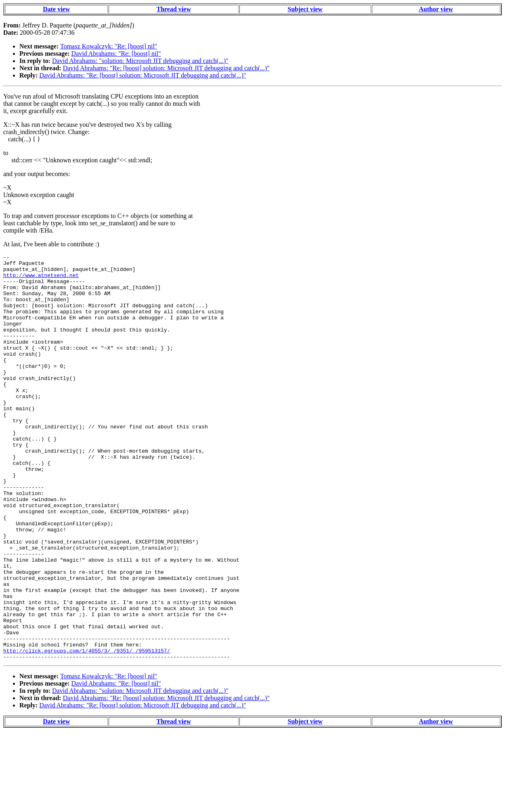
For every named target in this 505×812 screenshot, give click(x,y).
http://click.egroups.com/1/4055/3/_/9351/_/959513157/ (87, 730)
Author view (436, 9)
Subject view (305, 9)
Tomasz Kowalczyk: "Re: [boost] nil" (109, 46)
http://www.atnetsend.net (41, 280)
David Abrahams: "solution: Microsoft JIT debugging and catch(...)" (140, 61)
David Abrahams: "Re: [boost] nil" (116, 54)
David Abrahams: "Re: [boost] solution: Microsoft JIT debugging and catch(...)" (166, 68)
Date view (56, 9)
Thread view (173, 9)
